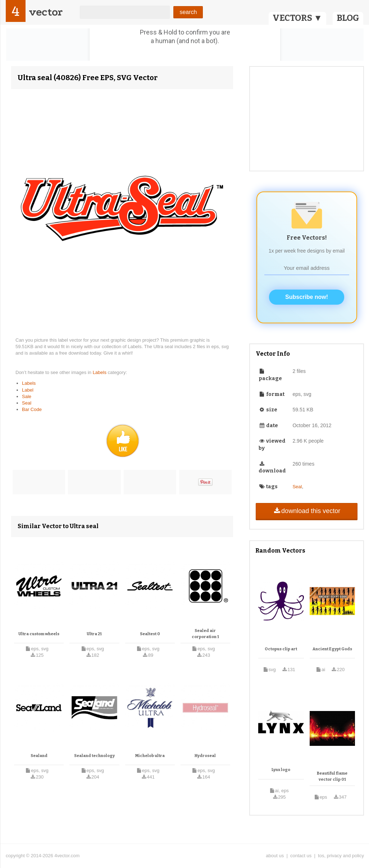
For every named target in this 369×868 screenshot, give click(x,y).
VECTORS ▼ (297, 18)
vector (46, 12)
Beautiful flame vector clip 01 (332, 777)
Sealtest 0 (150, 634)
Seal (27, 403)
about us (275, 856)
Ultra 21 (94, 634)
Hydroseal (205, 756)
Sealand (39, 756)
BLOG (348, 18)
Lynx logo (281, 770)
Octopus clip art (281, 649)
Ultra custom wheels (39, 634)
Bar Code (32, 409)
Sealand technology (94, 756)
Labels (100, 372)
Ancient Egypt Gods (332, 649)
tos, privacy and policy (341, 856)
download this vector (307, 511)
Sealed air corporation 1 (205, 634)
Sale (27, 396)
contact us (301, 856)
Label (28, 390)
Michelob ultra (150, 756)
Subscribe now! (307, 297)
